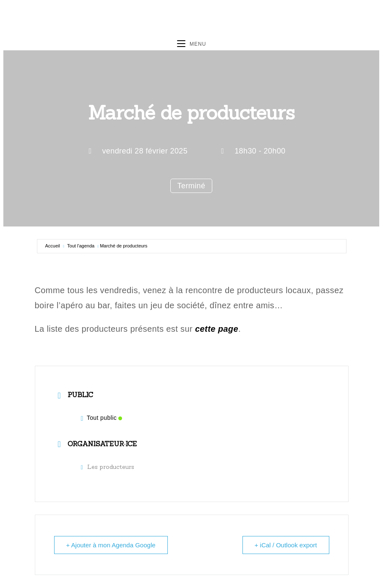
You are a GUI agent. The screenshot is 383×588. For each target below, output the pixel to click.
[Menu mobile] (192, 44)
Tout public (102, 418)
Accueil (53, 246)
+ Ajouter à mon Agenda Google (111, 545)
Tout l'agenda (81, 246)
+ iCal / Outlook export (286, 545)
